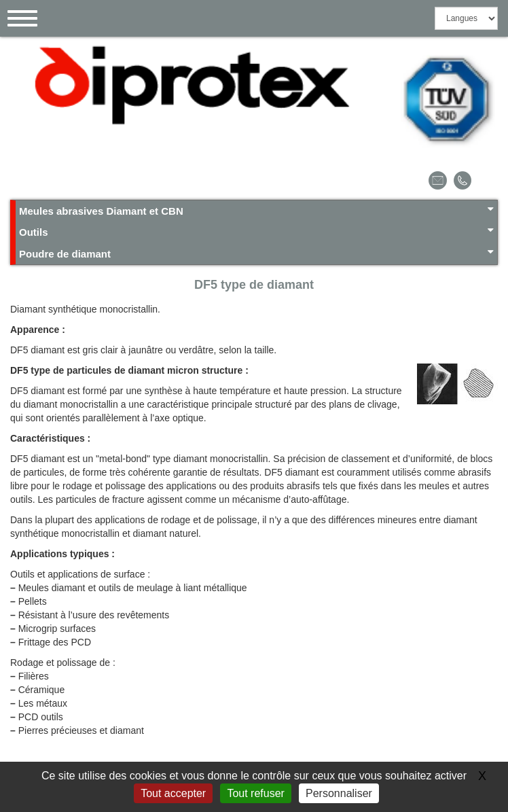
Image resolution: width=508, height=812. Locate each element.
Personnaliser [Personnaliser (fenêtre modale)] (339, 793)
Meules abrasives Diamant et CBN (256, 210)
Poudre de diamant (256, 253)
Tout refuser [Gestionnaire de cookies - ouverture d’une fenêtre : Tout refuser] (255, 793)
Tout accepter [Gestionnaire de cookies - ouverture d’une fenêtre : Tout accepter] (173, 793)
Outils (256, 231)
